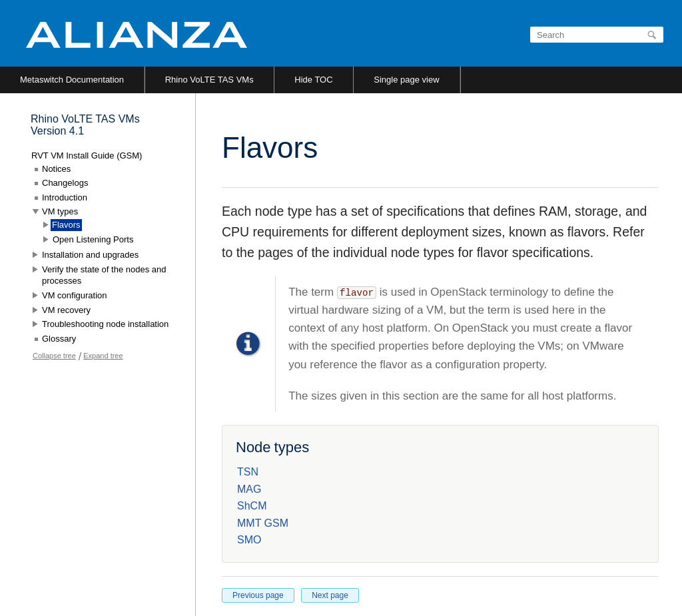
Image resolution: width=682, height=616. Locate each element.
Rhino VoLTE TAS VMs (209, 80)
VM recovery (66, 310)
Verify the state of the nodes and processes (104, 275)
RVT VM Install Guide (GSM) (87, 155)
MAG (249, 489)
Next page (330, 595)
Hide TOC (313, 80)
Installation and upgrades (90, 255)
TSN (248, 472)
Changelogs (65, 183)
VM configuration (75, 295)
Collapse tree (54, 356)
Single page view (406, 80)
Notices (56, 169)
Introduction (65, 197)
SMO (249, 540)
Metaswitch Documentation (72, 80)
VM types (60, 211)
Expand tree (103, 356)
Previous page (258, 595)
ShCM (252, 506)
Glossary (59, 339)
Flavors (66, 225)
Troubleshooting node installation (105, 324)
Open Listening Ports (93, 239)
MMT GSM (263, 523)
